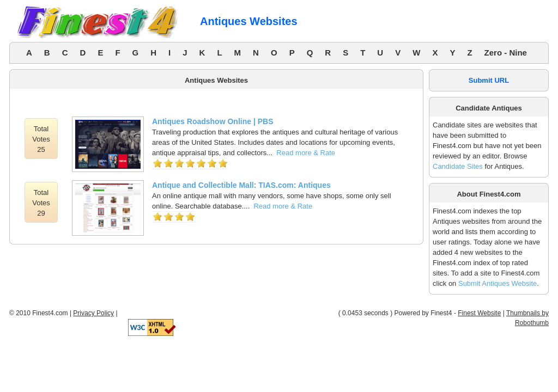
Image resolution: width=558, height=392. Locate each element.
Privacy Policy (93, 313)
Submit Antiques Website (498, 283)
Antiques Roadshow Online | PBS (213, 121)
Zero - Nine (506, 53)
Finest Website (479, 313)
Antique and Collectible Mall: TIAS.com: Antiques (241, 185)
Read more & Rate (306, 153)
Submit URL (489, 80)
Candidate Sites (458, 166)
